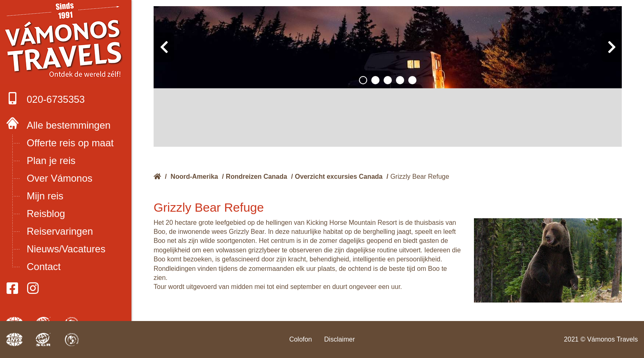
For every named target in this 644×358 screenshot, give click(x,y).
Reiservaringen (60, 231)
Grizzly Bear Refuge (420, 177)
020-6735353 (45, 98)
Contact (44, 267)
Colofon (300, 339)
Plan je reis (51, 161)
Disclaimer (339, 339)
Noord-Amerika (194, 177)
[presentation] (164, 47)
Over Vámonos (60, 178)
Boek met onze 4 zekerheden (66, 41)
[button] (363, 80)
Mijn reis (45, 196)
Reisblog (46, 214)
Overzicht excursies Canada (339, 177)
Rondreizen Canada (256, 177)
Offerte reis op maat (70, 143)
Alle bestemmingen (69, 125)
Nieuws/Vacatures (66, 249)
